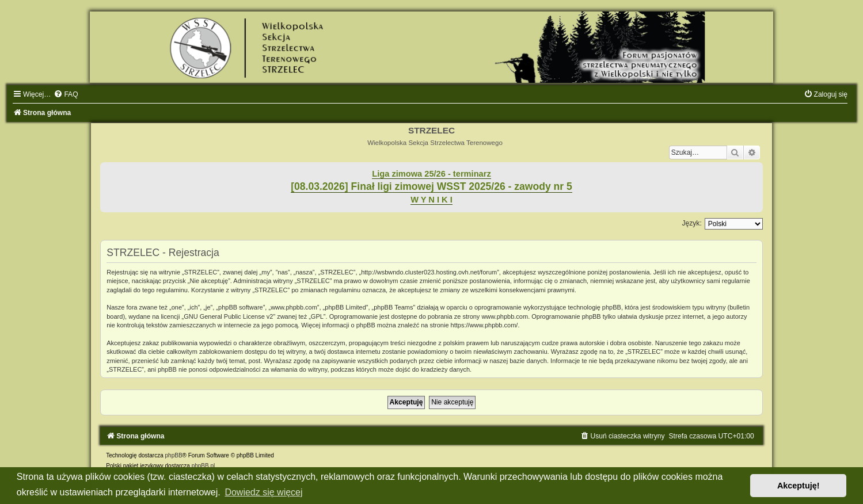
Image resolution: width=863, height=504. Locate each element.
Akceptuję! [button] (799, 486)
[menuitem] (66, 94)
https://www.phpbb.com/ (484, 325)
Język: (691, 223)
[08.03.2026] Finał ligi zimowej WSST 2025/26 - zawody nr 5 (431, 186)
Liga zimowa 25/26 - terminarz (431, 174)
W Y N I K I (431, 200)
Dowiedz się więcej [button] (263, 492)
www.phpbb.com (505, 316)
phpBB (174, 455)
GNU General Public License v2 (228, 316)
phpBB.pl (204, 466)
